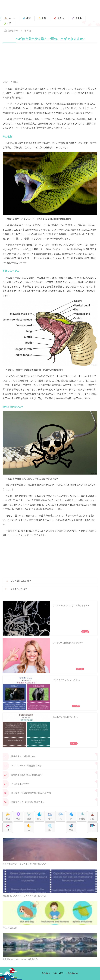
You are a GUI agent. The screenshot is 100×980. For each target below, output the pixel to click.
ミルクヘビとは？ (19, 589)
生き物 (28, 31)
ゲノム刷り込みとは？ (21, 581)
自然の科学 (13, 31)
